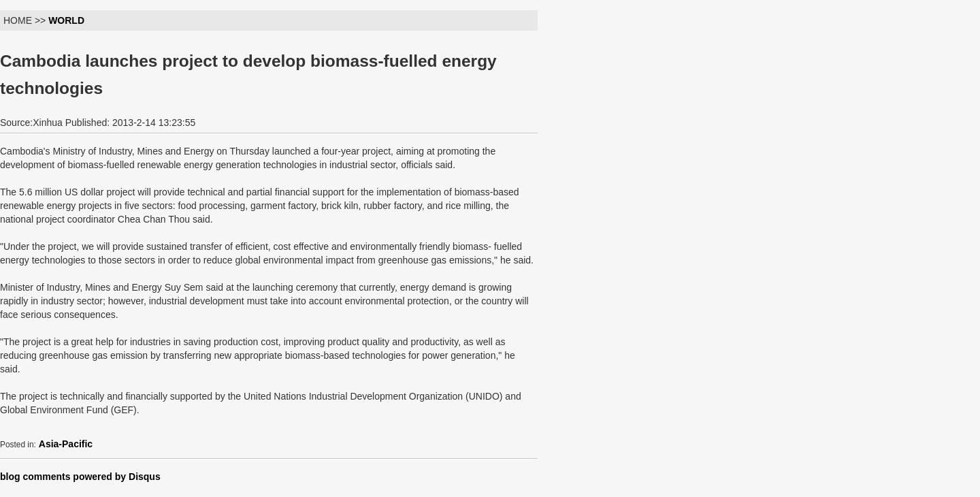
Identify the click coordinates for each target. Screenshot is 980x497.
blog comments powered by (80, 477)
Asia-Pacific (66, 444)
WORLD (66, 20)
